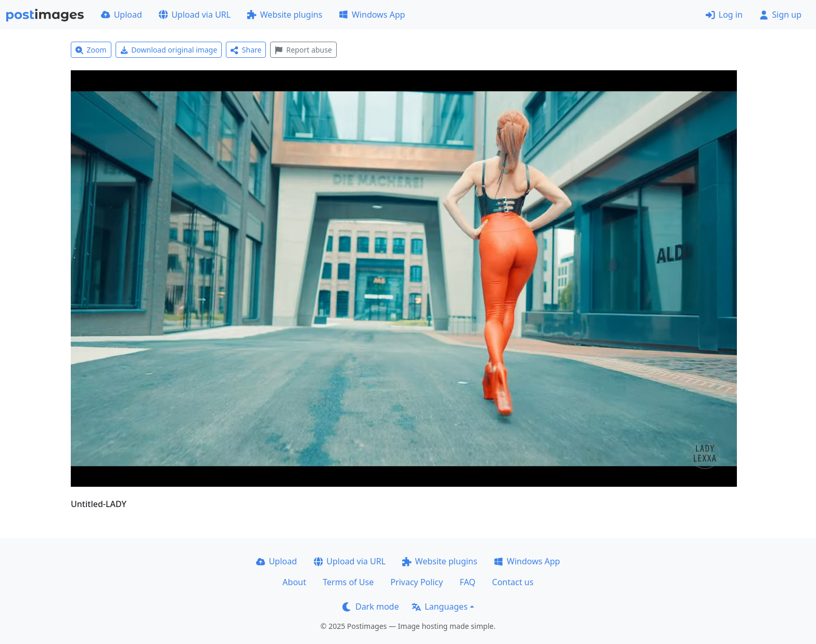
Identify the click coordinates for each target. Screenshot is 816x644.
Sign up (780, 15)
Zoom (91, 50)
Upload (122, 15)
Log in (724, 15)
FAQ (467, 582)
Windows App (372, 15)
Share (246, 50)
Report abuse (303, 50)
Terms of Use (348, 582)
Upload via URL (195, 15)
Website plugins (285, 15)
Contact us (513, 582)
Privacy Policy (417, 582)
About (294, 582)
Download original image (169, 50)
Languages (439, 607)
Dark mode (371, 607)
